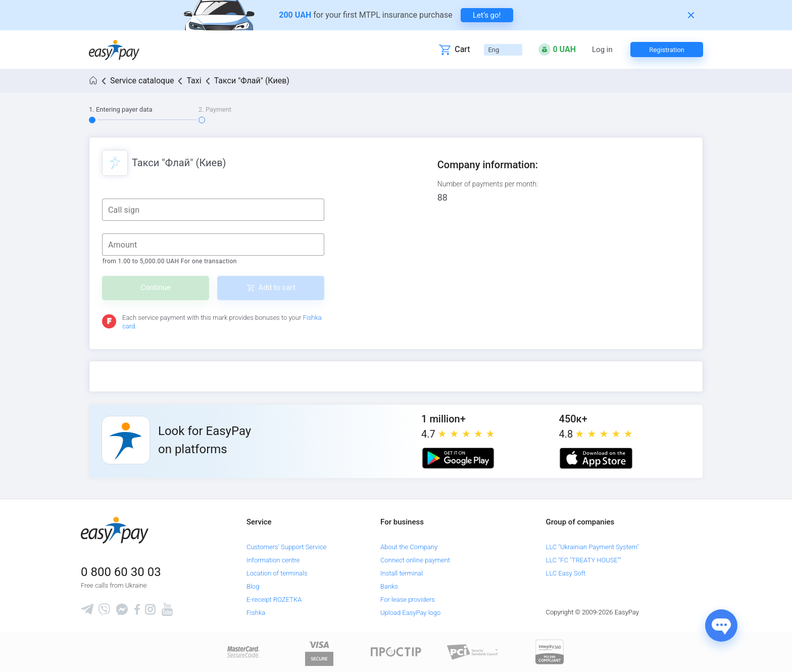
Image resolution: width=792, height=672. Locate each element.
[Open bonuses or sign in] (557, 50)
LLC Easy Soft (566, 573)
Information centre (273, 560)
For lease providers (408, 599)
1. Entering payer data (121, 109)
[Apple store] (596, 458)
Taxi (194, 81)
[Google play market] (458, 458)
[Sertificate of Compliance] (473, 652)
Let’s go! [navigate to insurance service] (487, 15)
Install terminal (402, 573)
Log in (602, 50)
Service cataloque (142, 81)
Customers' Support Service (286, 547)
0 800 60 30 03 (121, 572)
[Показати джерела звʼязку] (721, 626)
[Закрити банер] (691, 15)
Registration (667, 50)
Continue (156, 287)
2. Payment (215, 109)
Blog (253, 586)
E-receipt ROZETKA (274, 599)
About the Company (409, 547)
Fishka (256, 613)
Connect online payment (415, 560)
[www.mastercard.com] (243, 652)
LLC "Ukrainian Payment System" (593, 547)
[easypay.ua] (114, 50)
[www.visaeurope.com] (319, 652)
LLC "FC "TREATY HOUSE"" (584, 560)
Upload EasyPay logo (410, 613)
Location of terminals (277, 573)
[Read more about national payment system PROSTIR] (396, 652)
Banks (389, 586)
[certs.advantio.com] (550, 652)
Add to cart (277, 287)
